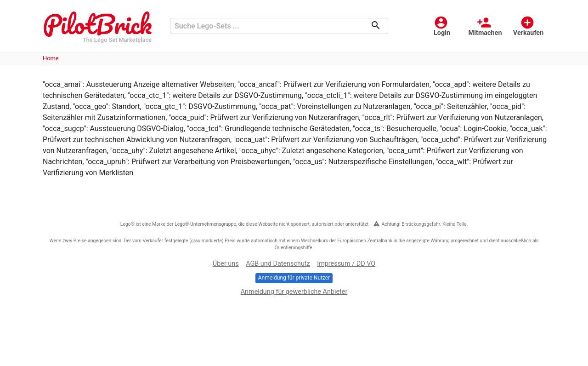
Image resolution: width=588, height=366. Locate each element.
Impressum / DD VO (346, 264)
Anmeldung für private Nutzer (294, 278)
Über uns (226, 264)
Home (51, 58)
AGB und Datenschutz (278, 264)
